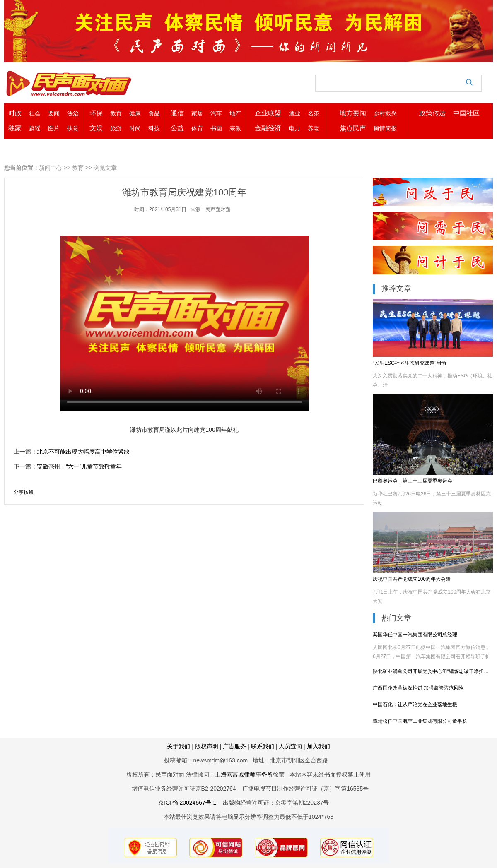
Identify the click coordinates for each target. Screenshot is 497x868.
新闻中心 (51, 168)
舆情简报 (385, 128)
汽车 (216, 113)
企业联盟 (268, 113)
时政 (15, 113)
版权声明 (207, 746)
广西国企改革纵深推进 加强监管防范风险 (418, 688)
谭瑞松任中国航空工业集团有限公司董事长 (420, 721)
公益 (177, 128)
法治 (73, 113)
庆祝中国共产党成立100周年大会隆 (412, 579)
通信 (177, 113)
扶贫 (73, 128)
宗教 (235, 128)
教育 (116, 113)
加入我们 (318, 746)
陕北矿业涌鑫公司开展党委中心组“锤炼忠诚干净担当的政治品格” (433, 671)
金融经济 (268, 128)
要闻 (54, 113)
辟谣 (35, 128)
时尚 (135, 128)
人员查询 (290, 746)
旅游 (116, 128)
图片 (54, 128)
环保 (96, 113)
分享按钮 (24, 492)
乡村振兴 (385, 113)
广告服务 (235, 746)
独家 (15, 128)
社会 (35, 113)
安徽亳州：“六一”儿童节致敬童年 (79, 466)
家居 (197, 113)
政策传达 (432, 113)
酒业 (294, 113)
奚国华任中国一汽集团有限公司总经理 (415, 635)
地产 (235, 113)
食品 (154, 113)
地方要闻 (353, 113)
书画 (216, 128)
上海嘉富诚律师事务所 (244, 774)
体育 (197, 128)
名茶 (314, 113)
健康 (135, 113)
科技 (154, 128)
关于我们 (179, 746)
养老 (314, 128)
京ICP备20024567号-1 (187, 803)
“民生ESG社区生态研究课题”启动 (409, 363)
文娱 (96, 128)
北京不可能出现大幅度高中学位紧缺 (83, 452)
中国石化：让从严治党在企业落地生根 (415, 704)
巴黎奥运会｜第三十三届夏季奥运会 (413, 481)
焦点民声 (353, 128)
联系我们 (263, 746)
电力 (294, 128)
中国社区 (466, 113)
